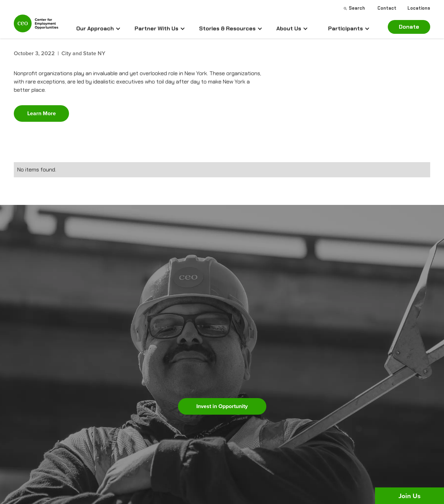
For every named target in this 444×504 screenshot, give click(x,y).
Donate (409, 27)
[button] (98, 29)
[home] (36, 26)
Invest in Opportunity (222, 406)
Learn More (42, 113)
